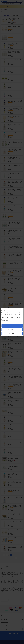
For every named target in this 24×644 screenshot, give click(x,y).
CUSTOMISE (12, 330)
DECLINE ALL (12, 333)
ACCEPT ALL (12, 326)
